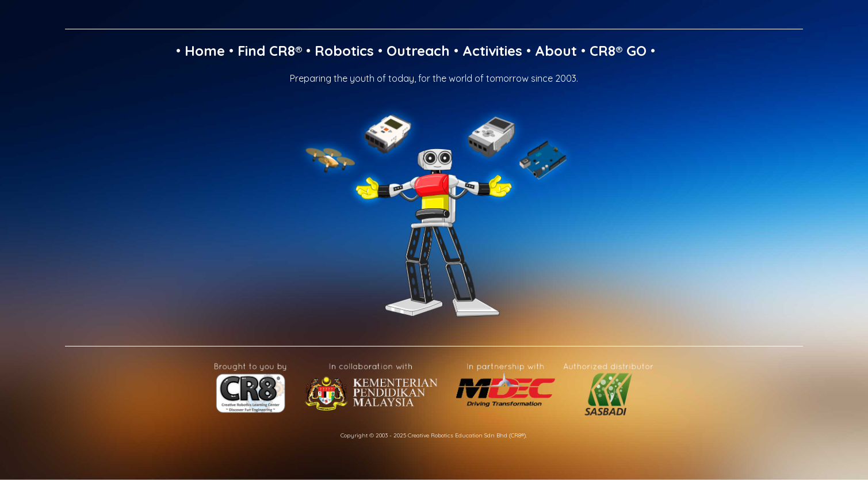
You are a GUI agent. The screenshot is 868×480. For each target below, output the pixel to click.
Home (205, 51)
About (556, 51)
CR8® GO (618, 51)
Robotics (344, 51)
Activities (492, 51)
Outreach (418, 51)
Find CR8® (270, 51)
